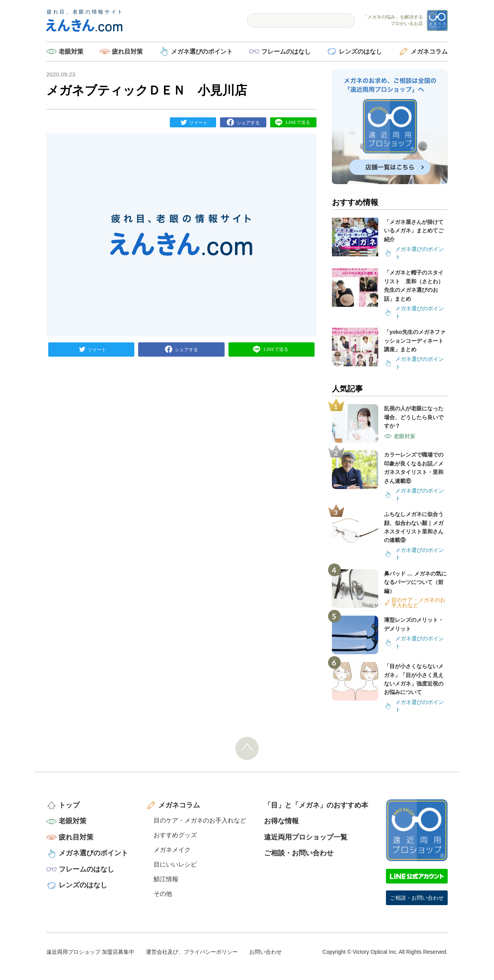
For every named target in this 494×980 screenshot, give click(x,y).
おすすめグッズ (175, 835)
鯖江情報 (166, 879)
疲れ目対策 (127, 52)
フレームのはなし (286, 52)
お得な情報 (281, 821)
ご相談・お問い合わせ (299, 853)
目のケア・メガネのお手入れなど (200, 820)
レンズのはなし (360, 52)
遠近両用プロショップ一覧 (306, 837)
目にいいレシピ (175, 864)
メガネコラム (429, 52)
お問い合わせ (266, 952)
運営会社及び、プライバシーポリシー (192, 952)
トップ (69, 805)
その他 (163, 894)
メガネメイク (172, 850)
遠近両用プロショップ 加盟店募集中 (90, 952)
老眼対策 (71, 52)
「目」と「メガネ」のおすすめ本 (316, 805)
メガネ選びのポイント (202, 52)
